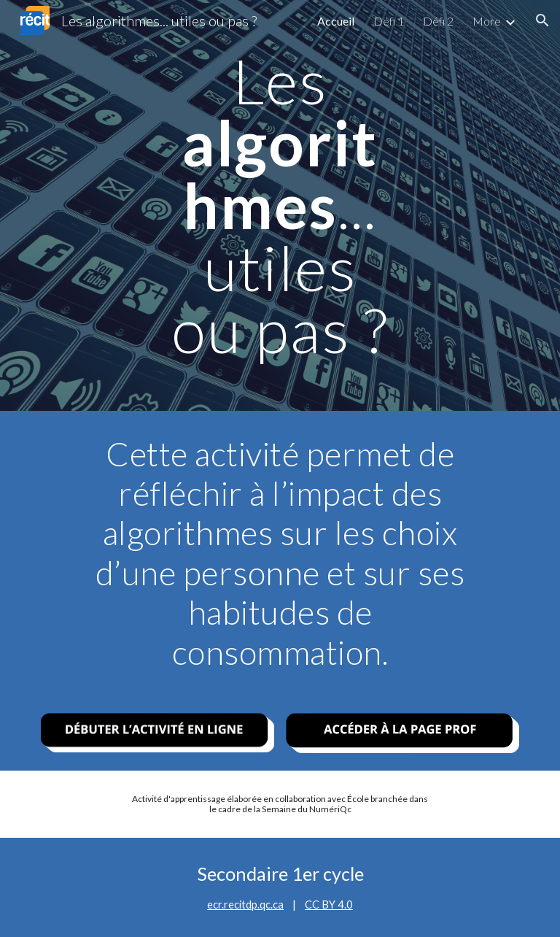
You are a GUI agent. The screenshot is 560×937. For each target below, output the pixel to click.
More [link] (487, 21)
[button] (542, 20)
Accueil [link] (336, 21)
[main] (280, 205)
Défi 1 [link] (389, 21)
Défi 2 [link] (438, 21)
